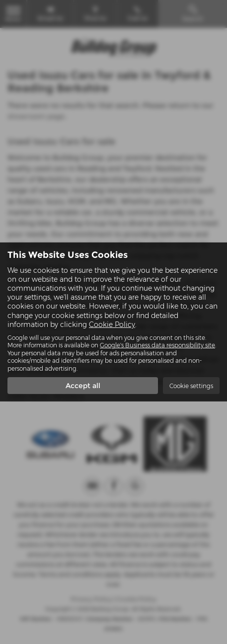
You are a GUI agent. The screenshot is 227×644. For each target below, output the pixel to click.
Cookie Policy (112, 324)
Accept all (83, 386)
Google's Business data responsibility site (157, 345)
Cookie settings (191, 386)
